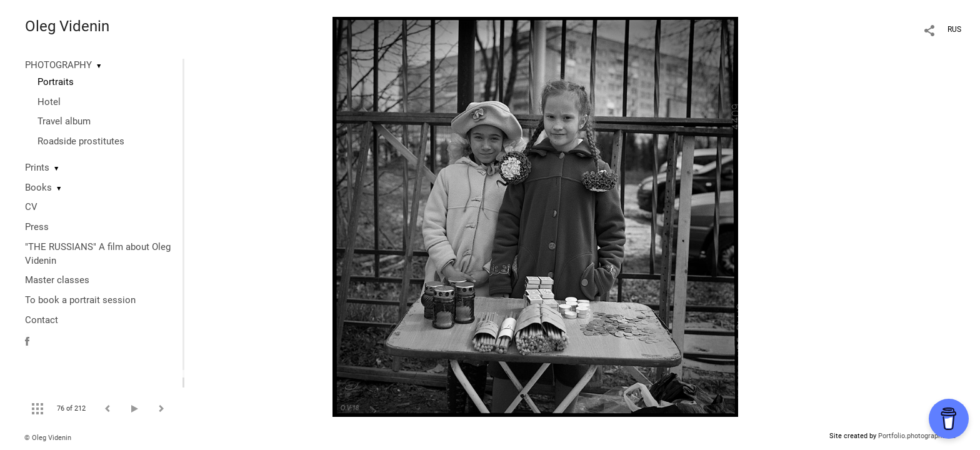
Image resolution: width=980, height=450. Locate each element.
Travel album (64, 121)
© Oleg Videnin (48, 438)
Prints (37, 167)
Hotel (49, 102)
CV (31, 207)
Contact (42, 320)
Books (38, 187)
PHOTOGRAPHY (58, 65)
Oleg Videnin (67, 26)
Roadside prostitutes (81, 141)
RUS (954, 29)
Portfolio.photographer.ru (917, 436)
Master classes (57, 280)
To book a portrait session (80, 300)
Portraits (56, 82)
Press (37, 227)
